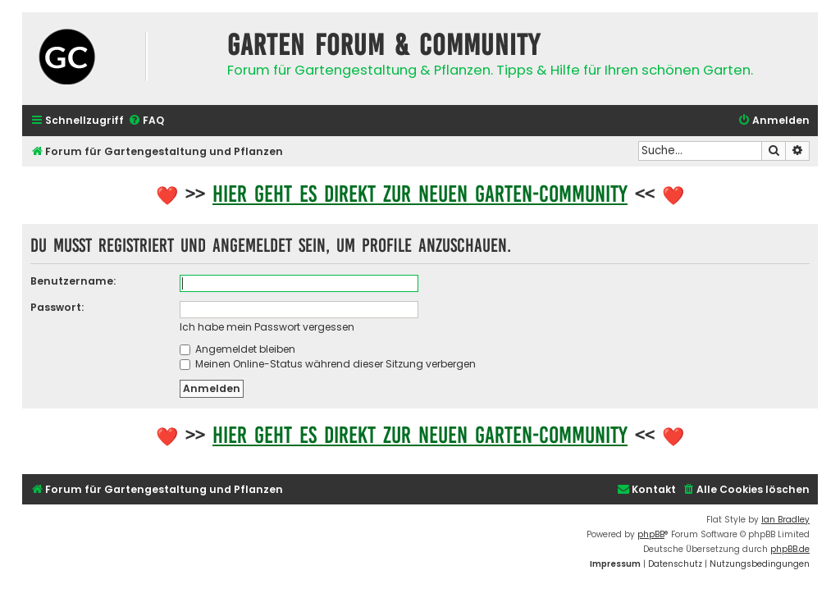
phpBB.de (790, 549)
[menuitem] (146, 121)
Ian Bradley (785, 520)
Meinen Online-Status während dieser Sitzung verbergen (328, 364)
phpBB (651, 534)
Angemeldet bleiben (237, 349)
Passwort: (57, 307)
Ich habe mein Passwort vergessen (267, 327)
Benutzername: (73, 281)
